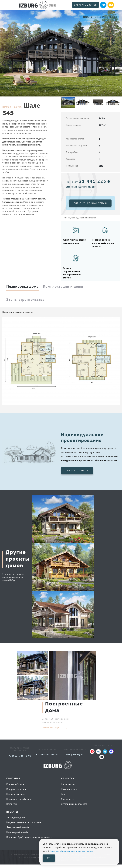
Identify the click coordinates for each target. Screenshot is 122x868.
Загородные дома (16, 821)
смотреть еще (51, 731)
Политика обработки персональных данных (29, 841)
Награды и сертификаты (19, 803)
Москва (53, 5)
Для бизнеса (68, 803)
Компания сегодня (16, 798)
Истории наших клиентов (74, 808)
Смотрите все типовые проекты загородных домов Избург (14, 581)
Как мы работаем (15, 788)
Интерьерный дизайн (17, 836)
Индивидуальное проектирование (24, 826)
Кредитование (68, 788)
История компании (16, 793)
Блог (63, 798)
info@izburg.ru (75, 758)
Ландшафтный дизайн (18, 831)
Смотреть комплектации (81, 187)
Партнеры (12, 808)
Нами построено (70, 793)
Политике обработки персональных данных (71, 851)
